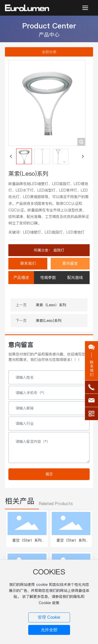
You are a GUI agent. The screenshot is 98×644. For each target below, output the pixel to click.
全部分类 (49, 52)
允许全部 (49, 630)
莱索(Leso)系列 (49, 321)
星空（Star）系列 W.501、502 (27, 543)
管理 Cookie (49, 617)
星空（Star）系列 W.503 (71, 543)
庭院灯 (58, 250)
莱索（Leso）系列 (51, 305)
